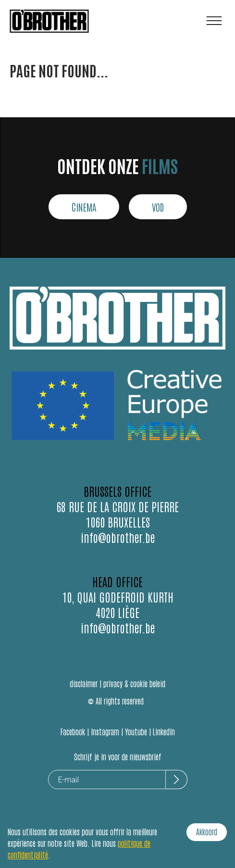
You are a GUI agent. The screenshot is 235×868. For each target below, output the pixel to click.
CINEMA (84, 207)
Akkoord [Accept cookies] (207, 831)
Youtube (136, 731)
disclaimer (84, 683)
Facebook (73, 731)
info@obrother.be (118, 537)
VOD (158, 207)
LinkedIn (164, 731)
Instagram (105, 731)
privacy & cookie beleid (134, 683)
